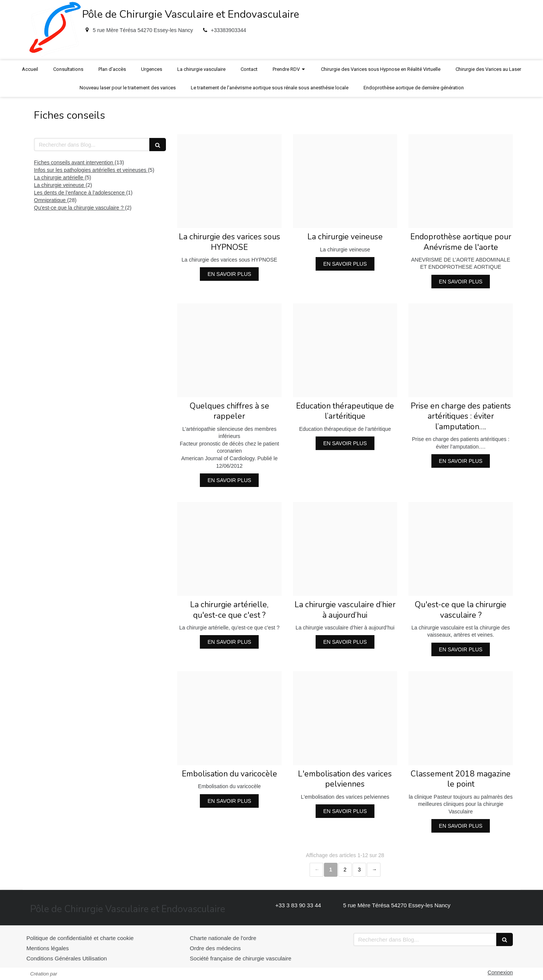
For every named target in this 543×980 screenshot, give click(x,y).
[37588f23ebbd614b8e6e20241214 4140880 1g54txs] (461, 350)
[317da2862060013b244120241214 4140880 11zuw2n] (229, 718)
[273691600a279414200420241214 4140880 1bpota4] (229, 181)
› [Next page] (374, 870)
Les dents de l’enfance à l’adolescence (80, 193)
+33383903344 (229, 30)
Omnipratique (51, 200)
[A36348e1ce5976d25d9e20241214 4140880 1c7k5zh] (229, 549)
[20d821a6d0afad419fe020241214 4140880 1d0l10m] (345, 181)
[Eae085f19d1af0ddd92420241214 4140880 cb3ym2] (345, 549)
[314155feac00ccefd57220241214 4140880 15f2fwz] (345, 718)
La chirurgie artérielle (59, 178)
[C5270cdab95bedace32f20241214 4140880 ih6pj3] (461, 181)
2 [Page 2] (345, 870)
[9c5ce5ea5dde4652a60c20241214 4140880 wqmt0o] (345, 350)
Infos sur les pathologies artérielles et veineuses (91, 170)
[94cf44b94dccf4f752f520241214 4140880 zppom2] (461, 549)
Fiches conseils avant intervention (74, 162)
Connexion (500, 972)
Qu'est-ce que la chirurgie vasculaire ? (80, 208)
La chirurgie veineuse (60, 185)
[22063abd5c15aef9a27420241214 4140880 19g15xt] (461, 718)
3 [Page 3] (359, 870)
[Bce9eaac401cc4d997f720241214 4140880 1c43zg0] (229, 350)
